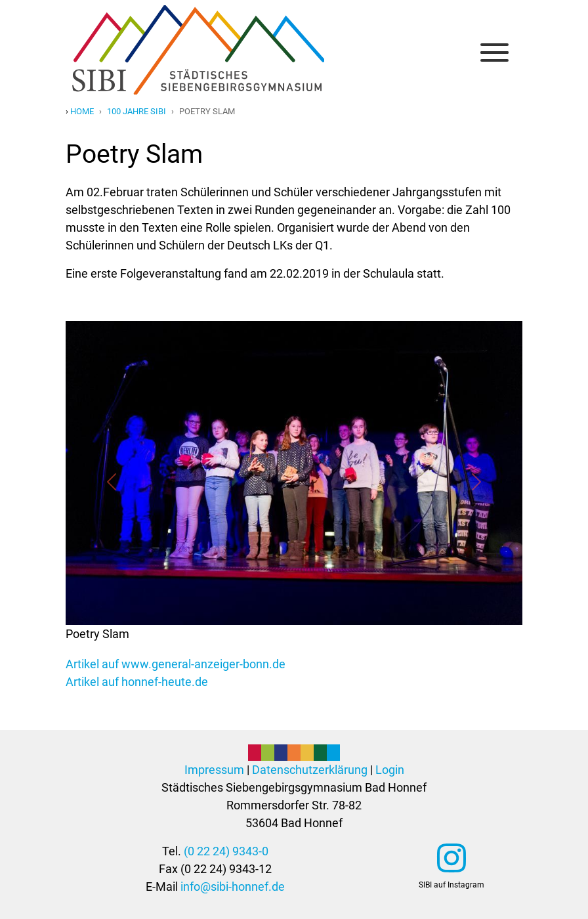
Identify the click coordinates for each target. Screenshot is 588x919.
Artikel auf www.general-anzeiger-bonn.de (176, 664)
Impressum (214, 770)
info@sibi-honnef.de (233, 887)
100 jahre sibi (136, 111)
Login (390, 770)
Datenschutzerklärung (310, 770)
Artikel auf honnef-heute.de (137, 682)
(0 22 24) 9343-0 (226, 851)
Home (82, 111)
